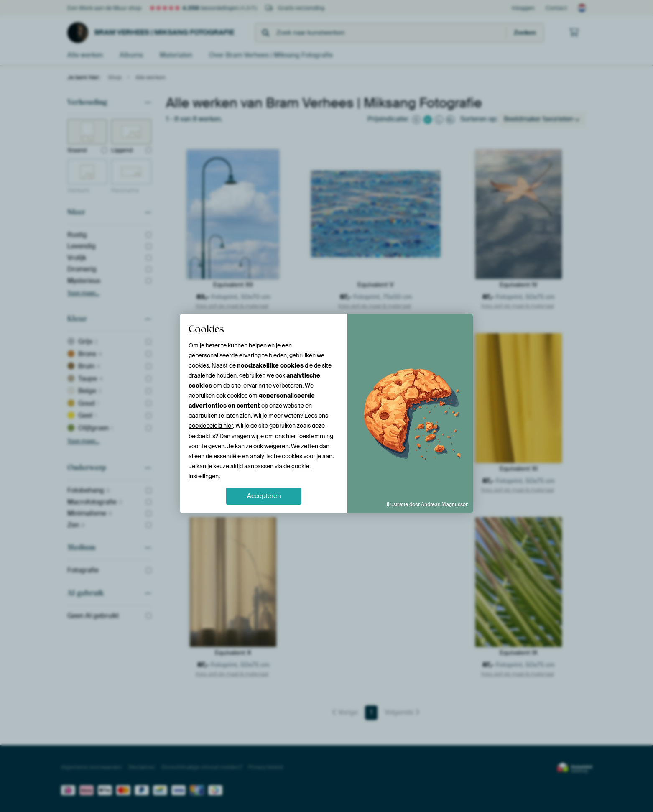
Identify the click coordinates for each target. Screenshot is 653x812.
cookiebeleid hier (211, 426)
